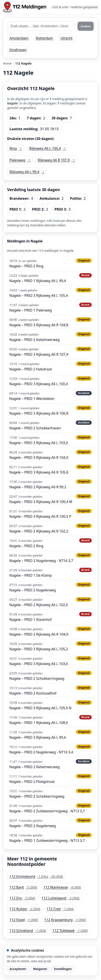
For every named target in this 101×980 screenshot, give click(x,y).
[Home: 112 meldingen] (25, 7)
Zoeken (86, 26)
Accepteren (18, 969)
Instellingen (63, 969)
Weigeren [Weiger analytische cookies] (40, 969)
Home (7, 63)
